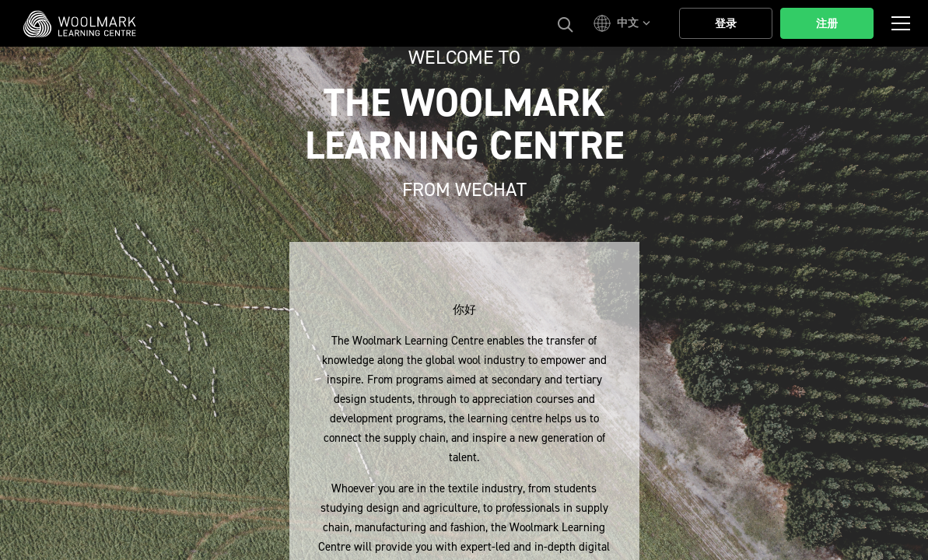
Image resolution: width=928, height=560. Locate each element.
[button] (624, 23)
